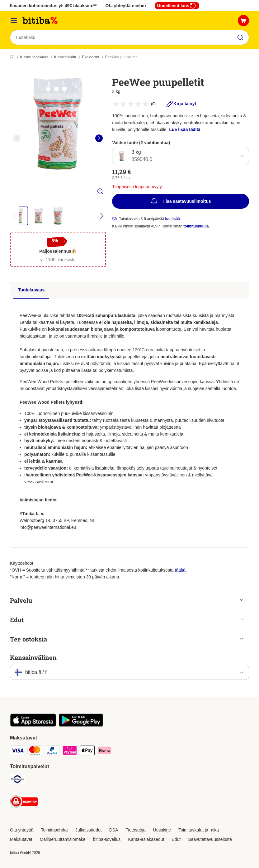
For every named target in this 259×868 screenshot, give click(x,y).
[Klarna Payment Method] (105, 751)
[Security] (24, 803)
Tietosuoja (136, 830)
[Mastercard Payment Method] (35, 751)
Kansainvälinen (33, 657)
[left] (17, 138)
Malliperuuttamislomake (63, 839)
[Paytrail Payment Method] (70, 751)
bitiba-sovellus (107, 839)
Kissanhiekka (65, 57)
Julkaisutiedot (89, 830)
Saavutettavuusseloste (210, 839)
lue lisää (172, 219)
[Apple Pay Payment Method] (87, 751)
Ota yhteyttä (22, 830)
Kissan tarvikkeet (34, 57)
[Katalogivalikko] (14, 21)
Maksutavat (21, 839)
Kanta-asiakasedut (146, 839)
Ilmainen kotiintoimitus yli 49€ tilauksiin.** (53, 6)
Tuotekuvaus (31, 290)
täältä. (181, 570)
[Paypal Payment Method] (52, 751)
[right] (99, 138)
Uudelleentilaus (177, 6)
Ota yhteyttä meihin (126, 6)
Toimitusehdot (54, 830)
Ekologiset (90, 57)
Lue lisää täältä (185, 129)
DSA (114, 830)
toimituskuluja (196, 227)
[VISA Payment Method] (17, 751)
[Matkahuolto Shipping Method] (17, 780)
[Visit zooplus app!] (33, 725)
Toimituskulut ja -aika (199, 830)
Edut (176, 839)
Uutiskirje (162, 830)
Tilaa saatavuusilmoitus (181, 202)
